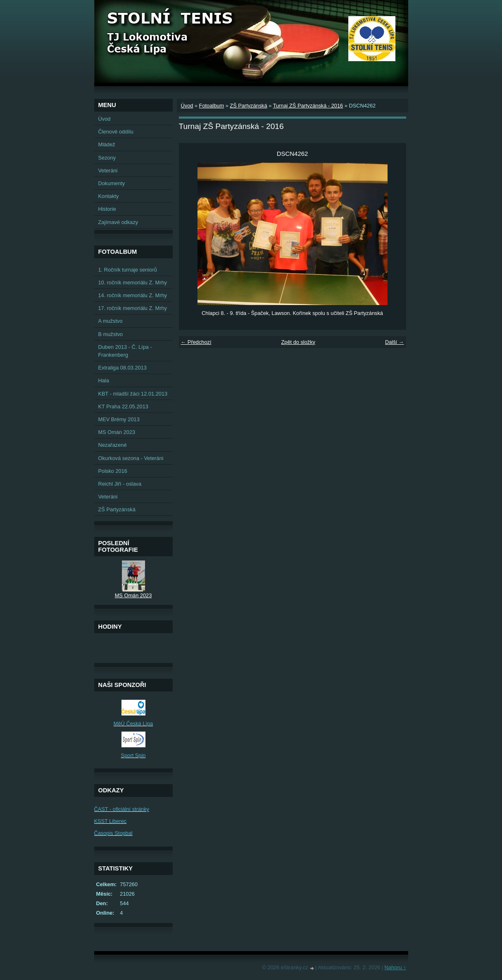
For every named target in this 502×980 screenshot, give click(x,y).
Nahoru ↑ (395, 967)
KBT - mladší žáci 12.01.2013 (133, 394)
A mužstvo (111, 321)
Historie (107, 209)
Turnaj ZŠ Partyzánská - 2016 (308, 106)
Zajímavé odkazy (118, 222)
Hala (104, 380)
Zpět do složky (298, 342)
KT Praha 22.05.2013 (123, 407)
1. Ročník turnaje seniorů (128, 270)
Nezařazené (113, 445)
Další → (395, 342)
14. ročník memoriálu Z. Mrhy (133, 295)
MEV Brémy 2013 (119, 419)
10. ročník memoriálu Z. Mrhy (133, 283)
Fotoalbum (212, 106)
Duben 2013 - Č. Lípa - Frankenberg (125, 351)
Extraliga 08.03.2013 (123, 368)
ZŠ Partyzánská (248, 106)
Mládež (107, 144)
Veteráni (108, 170)
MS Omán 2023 (117, 432)
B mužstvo (111, 334)
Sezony (107, 158)
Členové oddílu (116, 132)
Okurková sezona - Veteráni (131, 458)
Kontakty (109, 196)
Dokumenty (112, 183)
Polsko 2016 (113, 471)
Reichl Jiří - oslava (120, 484)
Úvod (187, 106)
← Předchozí (196, 342)
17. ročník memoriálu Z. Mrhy (133, 308)
